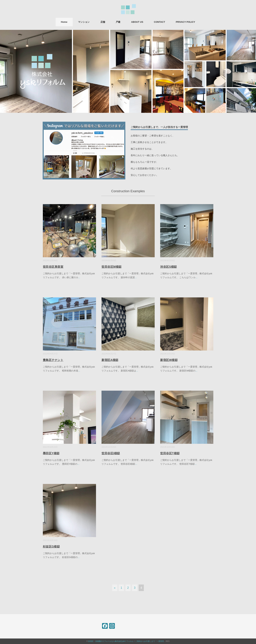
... (79, 277)
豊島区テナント (53, 360)
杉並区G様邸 (51, 547)
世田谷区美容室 (53, 267)
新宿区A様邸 (110, 360)
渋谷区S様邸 (169, 267)
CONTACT (160, 22)
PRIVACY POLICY (186, 22)
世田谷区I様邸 (111, 453)
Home (64, 22)
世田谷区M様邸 (112, 267)
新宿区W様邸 (169, 360)
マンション (84, 22)
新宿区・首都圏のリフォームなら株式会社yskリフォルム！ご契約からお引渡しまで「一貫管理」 (127, 641)
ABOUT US (137, 22)
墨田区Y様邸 (51, 453)
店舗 (103, 22)
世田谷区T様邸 (170, 453)
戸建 (118, 22)
